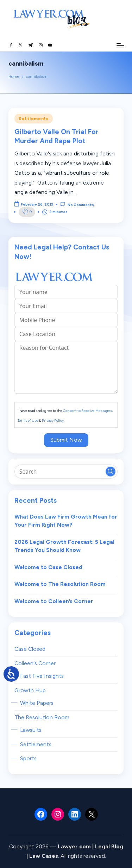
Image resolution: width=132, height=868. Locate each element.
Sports (28, 758)
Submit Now (66, 440)
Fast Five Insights (42, 676)
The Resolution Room (42, 717)
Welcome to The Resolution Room (60, 584)
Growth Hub (30, 690)
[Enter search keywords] (66, 472)
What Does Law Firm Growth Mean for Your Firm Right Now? (66, 521)
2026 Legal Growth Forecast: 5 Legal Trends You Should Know (64, 546)
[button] (111, 472)
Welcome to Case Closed (48, 567)
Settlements (34, 119)
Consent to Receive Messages (87, 411)
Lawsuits (31, 730)
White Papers (37, 703)
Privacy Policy (53, 420)
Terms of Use (28, 420)
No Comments (77, 204)
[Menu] (120, 45)
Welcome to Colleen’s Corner (54, 601)
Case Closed (30, 649)
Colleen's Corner (35, 663)
